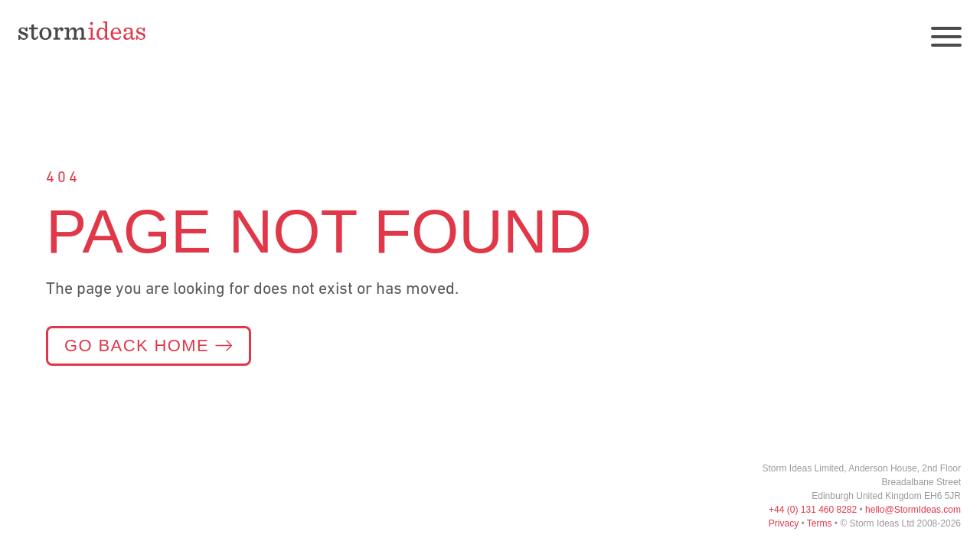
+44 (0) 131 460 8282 (813, 510)
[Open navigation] (946, 37)
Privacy (784, 523)
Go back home (149, 346)
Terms (820, 523)
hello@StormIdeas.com (913, 510)
